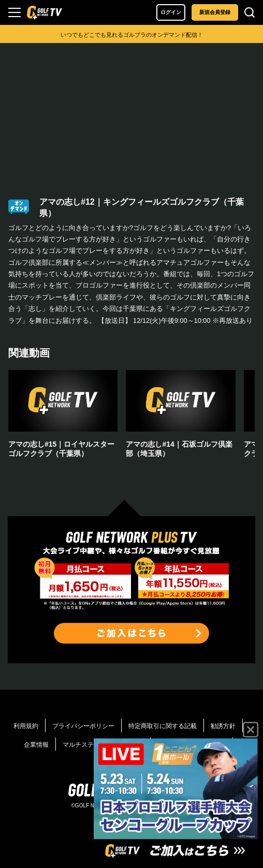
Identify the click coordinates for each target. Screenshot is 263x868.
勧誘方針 (223, 726)
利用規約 (26, 726)
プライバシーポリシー (83, 726)
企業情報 (36, 745)
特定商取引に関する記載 (163, 726)
